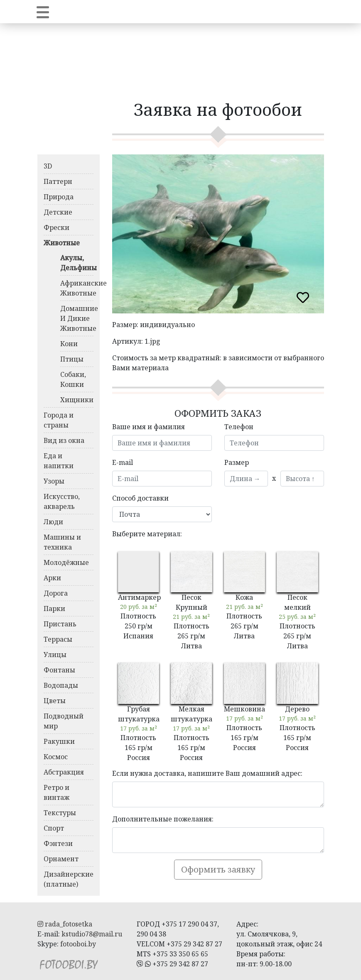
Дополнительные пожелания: (163, 819)
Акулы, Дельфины (77, 263)
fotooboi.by (78, 944)
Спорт (54, 828)
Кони (69, 344)
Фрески (56, 227)
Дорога (56, 593)
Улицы (55, 655)
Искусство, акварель (62, 501)
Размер (237, 462)
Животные (62, 243)
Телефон (239, 427)
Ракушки (59, 741)
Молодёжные (66, 562)
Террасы (58, 639)
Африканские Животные (77, 288)
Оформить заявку (218, 869)
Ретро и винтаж (56, 792)
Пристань (60, 624)
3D (48, 166)
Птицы (72, 359)
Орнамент (61, 859)
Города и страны (59, 420)
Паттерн (58, 181)
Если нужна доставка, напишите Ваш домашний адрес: (207, 773)
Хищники (77, 400)
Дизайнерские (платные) (69, 879)
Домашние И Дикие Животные (77, 318)
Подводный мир (64, 721)
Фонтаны (59, 670)
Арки (52, 578)
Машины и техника (62, 542)
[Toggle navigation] (43, 12)
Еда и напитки (59, 461)
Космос (56, 757)
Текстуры (60, 813)
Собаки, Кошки (73, 379)
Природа (59, 197)
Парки (54, 609)
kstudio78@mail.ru (92, 934)
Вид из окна (64, 440)
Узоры (54, 481)
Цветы (55, 701)
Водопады (61, 685)
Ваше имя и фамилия (149, 427)
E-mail (123, 462)
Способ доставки (140, 498)
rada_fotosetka (65, 924)
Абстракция (64, 772)
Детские (58, 212)
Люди (53, 522)
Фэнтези (58, 843)
